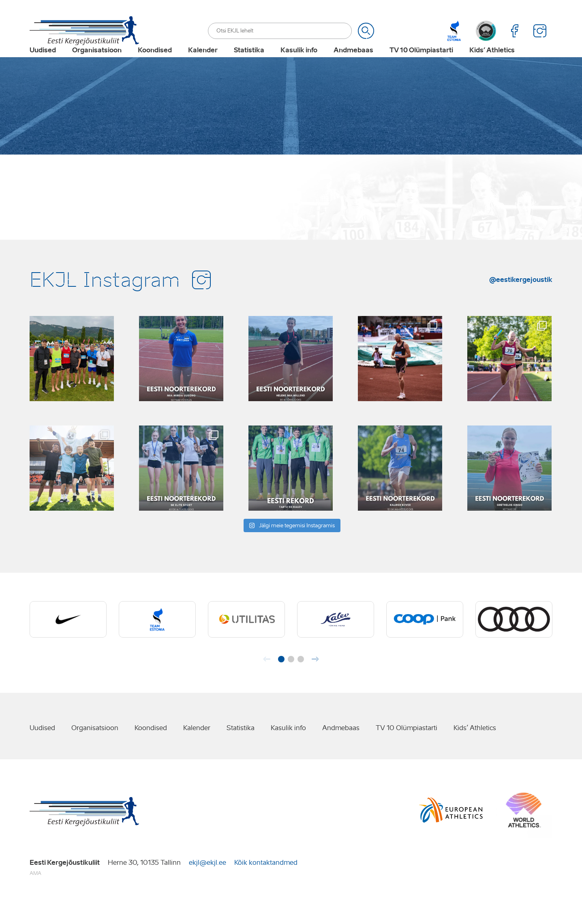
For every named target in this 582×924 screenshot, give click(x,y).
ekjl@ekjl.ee (208, 888)
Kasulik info (299, 63)
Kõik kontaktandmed (266, 888)
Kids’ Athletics (492, 63)
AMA (35, 899)
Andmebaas (353, 63)
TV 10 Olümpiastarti (421, 63)
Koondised (155, 63)
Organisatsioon (97, 63)
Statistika (249, 63)
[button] (281, 685)
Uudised (43, 63)
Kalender (203, 63)
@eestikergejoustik (521, 305)
